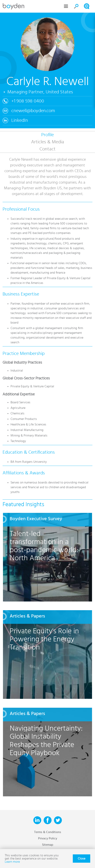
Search (76, 6)
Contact (47, 149)
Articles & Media (48, 142)
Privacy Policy (48, 838)
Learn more (12, 862)
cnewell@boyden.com (33, 111)
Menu (66, 6)
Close (82, 859)
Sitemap (48, 845)
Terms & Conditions (48, 832)
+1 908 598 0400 (28, 101)
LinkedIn (20, 120)
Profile (47, 135)
